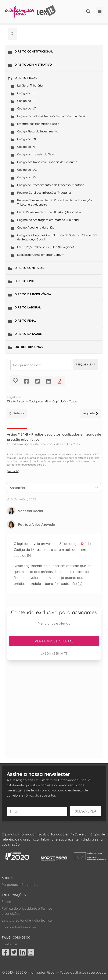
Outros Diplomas (29, 347)
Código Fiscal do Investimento (38, 131)
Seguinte (91, 413)
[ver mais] (13, 471)
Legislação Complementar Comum (41, 255)
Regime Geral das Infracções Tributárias (44, 193)
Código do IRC (27, 101)
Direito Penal (26, 321)
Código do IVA (27, 108)
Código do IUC (27, 170)
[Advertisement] (54, 709)
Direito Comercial (29, 268)
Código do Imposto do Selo (35, 154)
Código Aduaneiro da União (36, 227)
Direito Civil (25, 281)
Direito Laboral (28, 307)
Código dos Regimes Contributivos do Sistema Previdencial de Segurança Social (57, 237)
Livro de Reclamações (19, 927)
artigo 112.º (78, 544)
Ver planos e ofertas (54, 641)
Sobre (6, 902)
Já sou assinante (54, 653)
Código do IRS (27, 93)
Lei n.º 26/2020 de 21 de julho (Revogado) (46, 247)
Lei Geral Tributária (30, 85)
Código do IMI (27, 139)
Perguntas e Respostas (20, 885)
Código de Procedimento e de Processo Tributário (51, 185)
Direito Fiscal (26, 78)
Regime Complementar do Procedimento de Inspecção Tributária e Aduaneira (54, 202)
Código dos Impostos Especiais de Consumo (47, 162)
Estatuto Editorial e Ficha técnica (27, 920)
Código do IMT (27, 147)
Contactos (10, 944)
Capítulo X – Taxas (65, 401)
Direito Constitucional (34, 51)
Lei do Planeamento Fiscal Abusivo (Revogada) (49, 212)
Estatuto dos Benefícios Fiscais (38, 124)
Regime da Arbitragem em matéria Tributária (48, 220)
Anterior (17, 413)
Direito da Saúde (28, 334)
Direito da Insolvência (33, 294)
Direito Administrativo (33, 65)
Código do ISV (27, 177)
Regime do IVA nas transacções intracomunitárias (51, 116)
